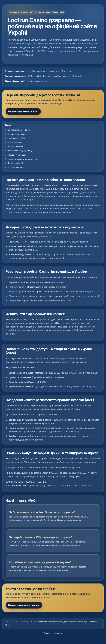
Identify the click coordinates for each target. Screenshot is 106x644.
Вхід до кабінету (15, 142)
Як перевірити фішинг (17, 134)
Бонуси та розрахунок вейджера (22, 159)
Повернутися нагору (53, 633)
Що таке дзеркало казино (19, 130)
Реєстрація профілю (16, 138)
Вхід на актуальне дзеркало (23, 111)
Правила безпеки (15, 146)
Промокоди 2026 (15, 163)
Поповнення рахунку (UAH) (20, 151)
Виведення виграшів (17, 155)
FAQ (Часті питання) (16, 167)
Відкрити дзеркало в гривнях (24, 605)
